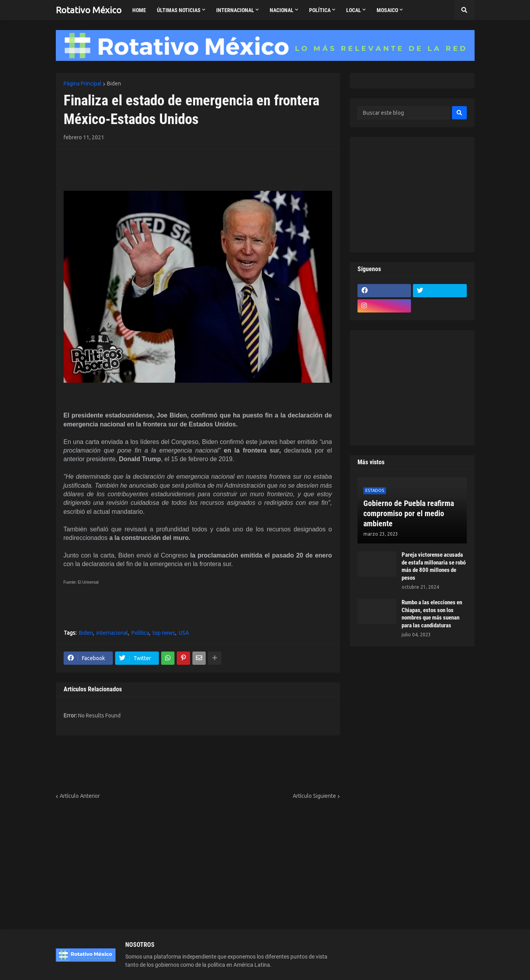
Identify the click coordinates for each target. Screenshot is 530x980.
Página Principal (83, 83)
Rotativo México (89, 10)
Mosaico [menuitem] (387, 10)
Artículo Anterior (80, 796)
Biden (114, 83)
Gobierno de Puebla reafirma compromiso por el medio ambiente (409, 513)
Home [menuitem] (139, 10)
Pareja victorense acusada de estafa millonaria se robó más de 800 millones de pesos (434, 566)
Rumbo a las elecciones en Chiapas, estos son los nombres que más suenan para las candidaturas (432, 614)
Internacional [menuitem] (235, 10)
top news (164, 633)
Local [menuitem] (354, 10)
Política (140, 633)
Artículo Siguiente (314, 796)
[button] (464, 10)
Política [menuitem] (320, 10)
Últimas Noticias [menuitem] (179, 10)
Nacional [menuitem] (282, 10)
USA (184, 633)
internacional (112, 633)
